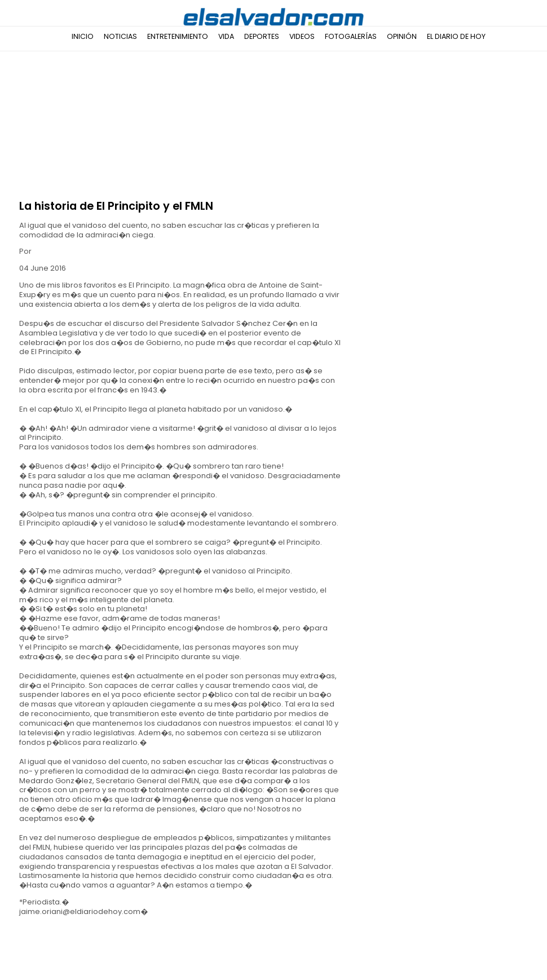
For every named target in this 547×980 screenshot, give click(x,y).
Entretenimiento (178, 36)
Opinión (402, 36)
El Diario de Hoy (456, 36)
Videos (302, 36)
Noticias (120, 36)
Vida (226, 36)
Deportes (262, 36)
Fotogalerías (351, 36)
